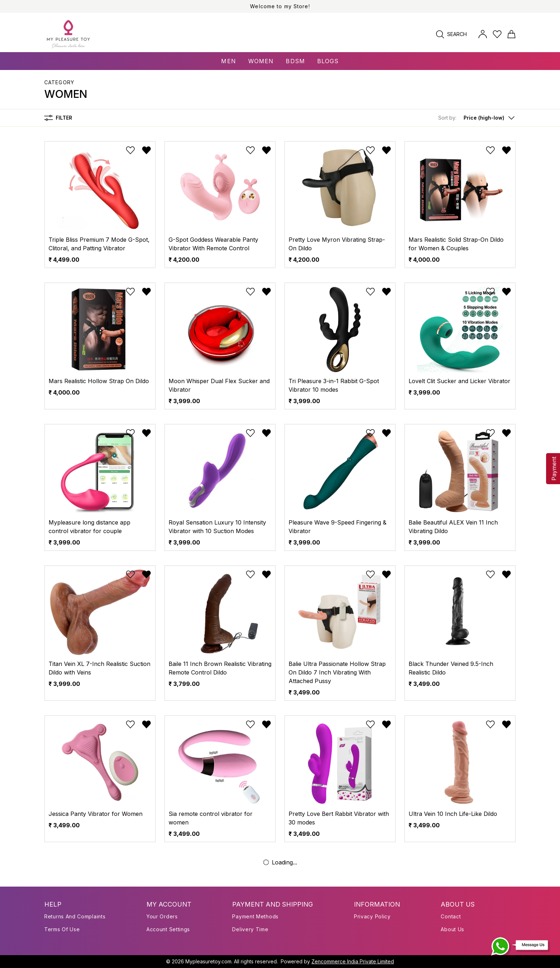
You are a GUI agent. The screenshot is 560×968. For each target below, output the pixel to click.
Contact (451, 916)
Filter (58, 118)
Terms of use (62, 929)
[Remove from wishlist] (146, 150)
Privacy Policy (372, 916)
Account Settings (168, 929)
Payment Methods (255, 916)
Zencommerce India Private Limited (353, 961)
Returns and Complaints (75, 916)
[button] (477, 118)
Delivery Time (250, 929)
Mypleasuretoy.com (208, 961)
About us (452, 929)
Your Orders (162, 916)
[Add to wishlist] (130, 150)
